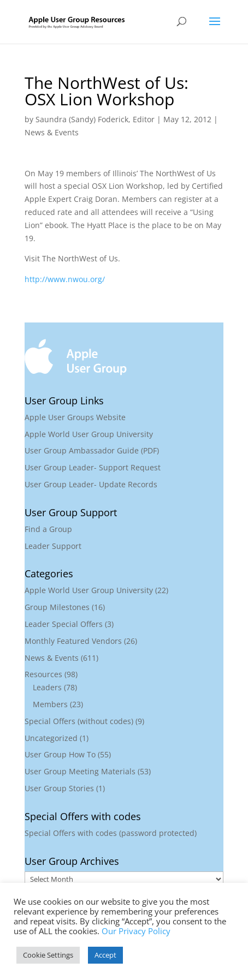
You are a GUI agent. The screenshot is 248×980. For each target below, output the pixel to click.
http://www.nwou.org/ (65, 279)
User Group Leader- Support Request (93, 467)
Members (50, 704)
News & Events (52, 132)
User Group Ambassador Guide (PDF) (92, 450)
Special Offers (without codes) (79, 721)
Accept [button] (105, 955)
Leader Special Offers (64, 624)
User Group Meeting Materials (80, 771)
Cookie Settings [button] (48, 955)
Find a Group (48, 529)
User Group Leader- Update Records (91, 484)
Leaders (47, 687)
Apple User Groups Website (75, 417)
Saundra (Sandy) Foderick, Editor (95, 119)
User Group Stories (59, 788)
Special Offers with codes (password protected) (111, 833)
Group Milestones (57, 607)
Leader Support (53, 546)
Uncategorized (51, 738)
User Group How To (60, 754)
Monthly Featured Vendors (73, 641)
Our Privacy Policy (136, 931)
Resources (43, 674)
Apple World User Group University (89, 434)
